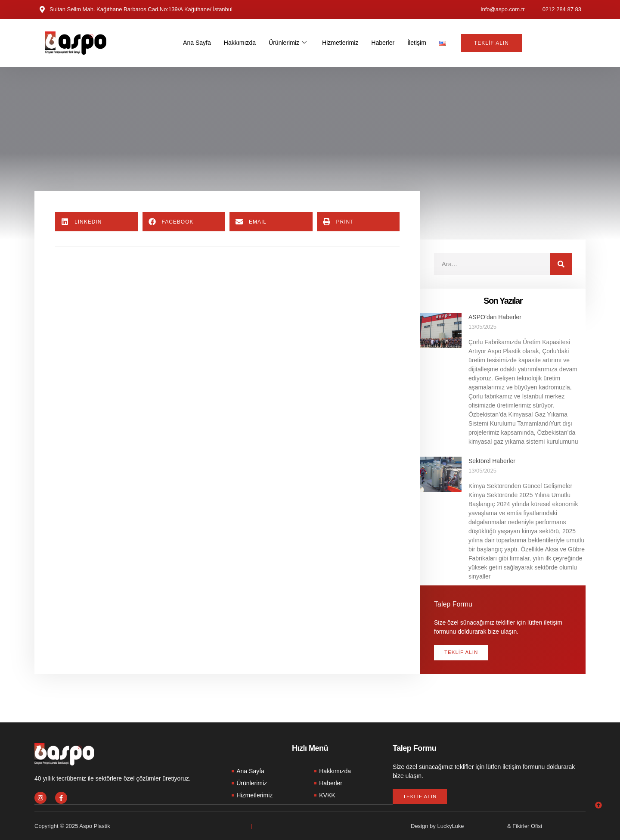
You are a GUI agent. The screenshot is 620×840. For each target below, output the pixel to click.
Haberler (387, 43)
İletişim (422, 43)
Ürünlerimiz (287, 43)
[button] (97, 222)
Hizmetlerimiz (342, 43)
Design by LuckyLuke (437, 826)
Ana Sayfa (192, 43)
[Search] (561, 264)
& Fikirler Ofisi (525, 826)
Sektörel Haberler (492, 461)
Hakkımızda (237, 43)
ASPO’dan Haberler (495, 317)
